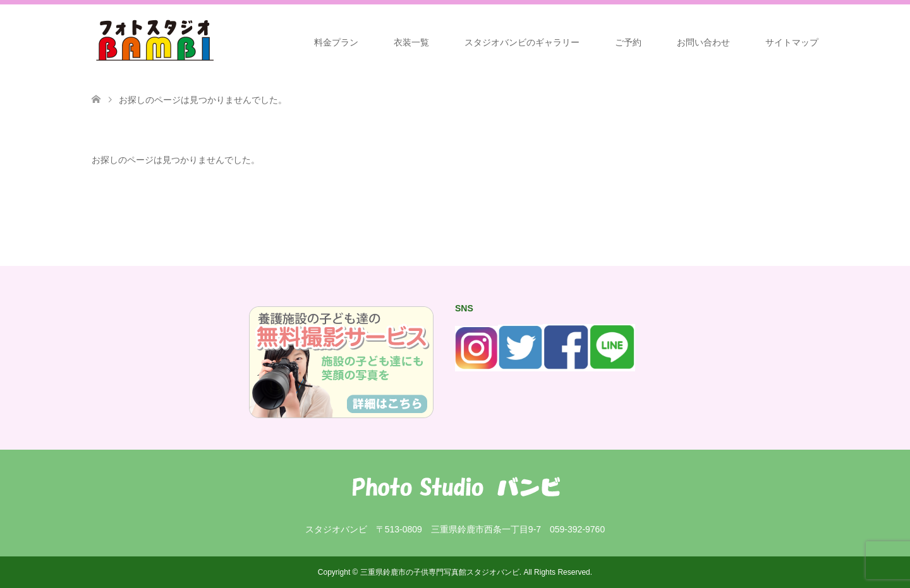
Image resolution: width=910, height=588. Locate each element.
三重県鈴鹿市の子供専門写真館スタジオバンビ (440, 572)
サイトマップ (792, 42)
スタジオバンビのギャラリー (522, 42)
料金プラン (336, 42)
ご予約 (628, 42)
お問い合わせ (703, 42)
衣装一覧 (411, 42)
